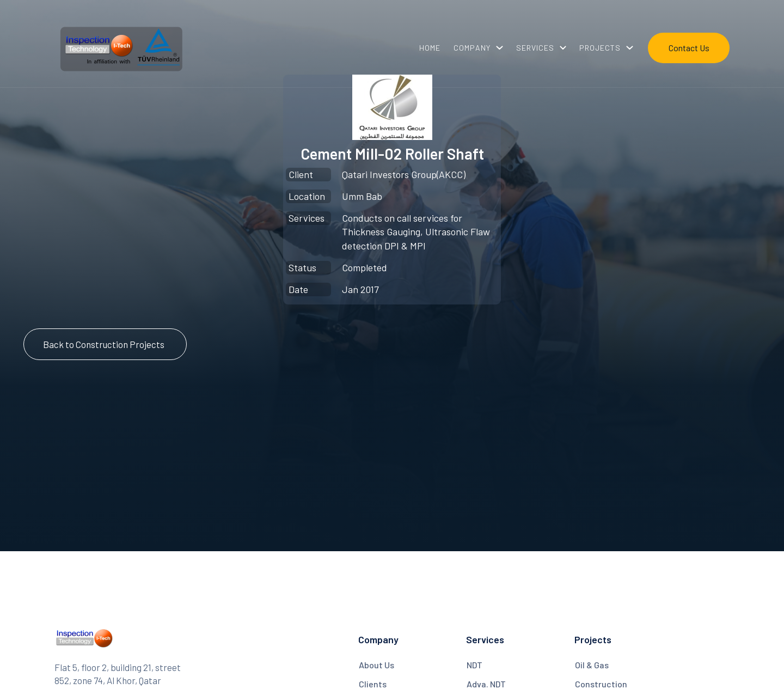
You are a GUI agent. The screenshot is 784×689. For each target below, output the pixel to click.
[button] (478, 48)
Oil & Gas (592, 665)
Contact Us (689, 48)
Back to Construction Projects (104, 344)
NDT (474, 665)
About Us (376, 665)
